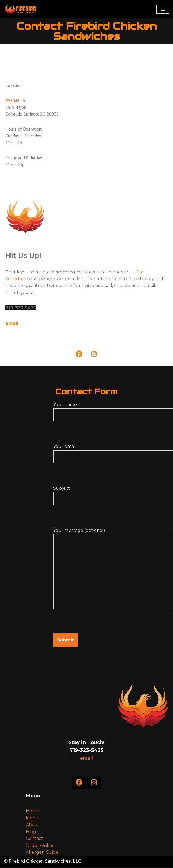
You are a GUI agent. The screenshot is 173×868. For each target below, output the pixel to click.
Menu (32, 819)
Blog (31, 832)
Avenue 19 (15, 101)
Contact (34, 840)
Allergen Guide (42, 853)
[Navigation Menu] (163, 9)
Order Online (40, 846)
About (33, 825)
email (12, 324)
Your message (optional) (113, 575)
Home (32, 812)
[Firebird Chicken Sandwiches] (20, 9)
